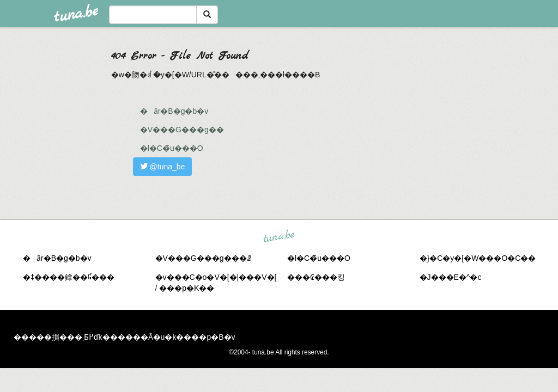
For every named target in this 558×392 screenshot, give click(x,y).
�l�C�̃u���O (172, 148)
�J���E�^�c (451, 277)
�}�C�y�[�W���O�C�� (478, 258)
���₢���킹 (316, 277)
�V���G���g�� (182, 130)
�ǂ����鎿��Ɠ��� (69, 277)
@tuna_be (163, 167)
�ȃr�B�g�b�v (174, 111)
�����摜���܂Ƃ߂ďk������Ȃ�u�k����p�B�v (125, 337)
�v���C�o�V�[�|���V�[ (216, 277)
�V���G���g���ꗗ (203, 258)
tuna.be (278, 236)
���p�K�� (187, 288)
